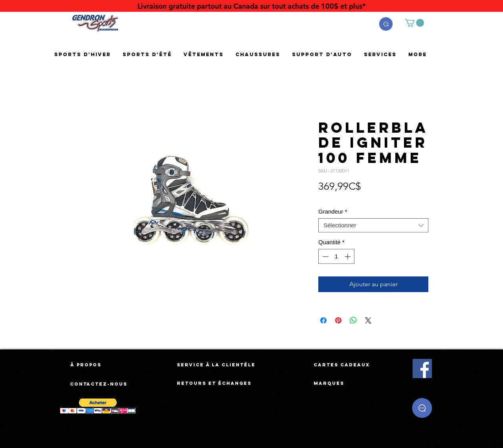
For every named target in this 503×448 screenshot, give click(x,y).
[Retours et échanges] (214, 383)
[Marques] (329, 383)
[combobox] (373, 225)
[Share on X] (368, 320)
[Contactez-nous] (99, 384)
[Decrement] (325, 257)
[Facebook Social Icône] (422, 368)
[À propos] (86, 365)
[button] (386, 24)
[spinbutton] (337, 257)
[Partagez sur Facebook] (323, 320)
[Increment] (348, 257)
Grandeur (333, 211)
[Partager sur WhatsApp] (353, 320)
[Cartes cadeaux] (342, 365)
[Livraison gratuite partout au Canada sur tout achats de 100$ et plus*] (251, 6)
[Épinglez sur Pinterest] (338, 320)
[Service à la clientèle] (216, 365)
